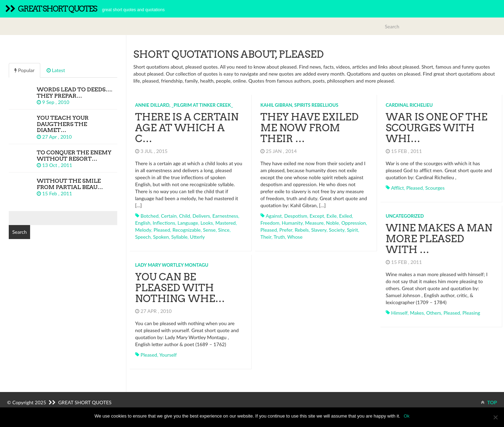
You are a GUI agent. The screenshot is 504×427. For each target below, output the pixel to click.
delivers (201, 216)
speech (143, 237)
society (337, 230)
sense (209, 230)
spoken (161, 237)
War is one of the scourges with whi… (436, 128)
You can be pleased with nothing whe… (180, 288)
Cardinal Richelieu (409, 105)
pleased (162, 230)
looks (207, 223)
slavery (319, 230)
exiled (346, 216)
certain (169, 216)
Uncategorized (405, 216)
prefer (286, 230)
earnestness (225, 216)
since (224, 230)
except (317, 216)
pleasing (471, 313)
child (184, 216)
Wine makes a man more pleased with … (439, 239)
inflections (164, 223)
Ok (407, 416)
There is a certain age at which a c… (187, 128)
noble (332, 223)
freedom (270, 223)
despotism (296, 216)
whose (295, 237)
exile (332, 216)
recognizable (187, 230)
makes (417, 313)
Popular (24, 70)
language (188, 223)
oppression (353, 223)
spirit (352, 230)
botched (150, 216)
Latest (56, 70)
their (266, 237)
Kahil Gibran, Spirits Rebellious (299, 105)
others (434, 313)
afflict (397, 188)
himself (400, 313)
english (143, 223)
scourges (435, 188)
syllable (179, 237)
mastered (225, 223)
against (274, 216)
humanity (292, 223)
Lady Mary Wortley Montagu (172, 265)
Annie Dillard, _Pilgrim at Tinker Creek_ (184, 105)
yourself (168, 355)
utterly (198, 237)
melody (143, 230)
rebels (302, 230)
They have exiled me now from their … (309, 128)
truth (279, 237)
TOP (489, 402)
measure (314, 223)
